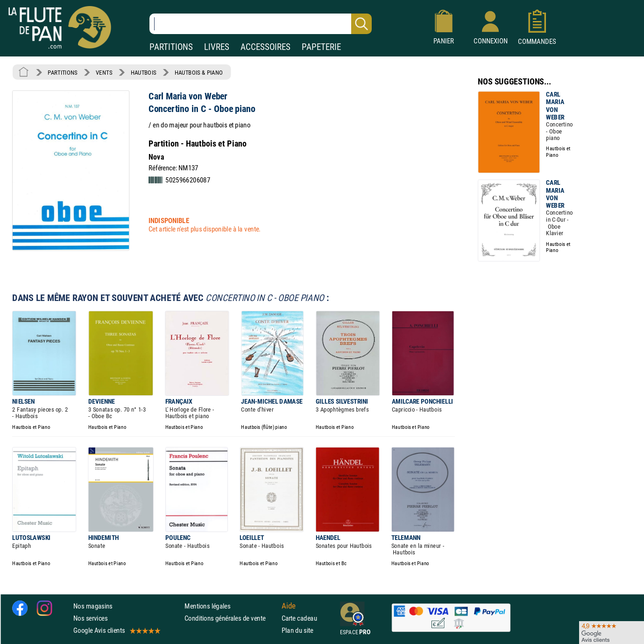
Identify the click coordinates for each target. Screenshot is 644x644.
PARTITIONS (171, 47)
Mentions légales (207, 606)
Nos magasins (93, 606)
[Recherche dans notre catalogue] (261, 24)
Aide (289, 606)
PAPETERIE (321, 47)
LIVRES (217, 47)
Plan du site (297, 631)
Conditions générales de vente (231, 618)
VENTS (104, 72)
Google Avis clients (116, 631)
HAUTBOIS (144, 72)
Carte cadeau (299, 618)
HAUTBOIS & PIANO (199, 72)
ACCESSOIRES (265, 47)
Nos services (90, 618)
